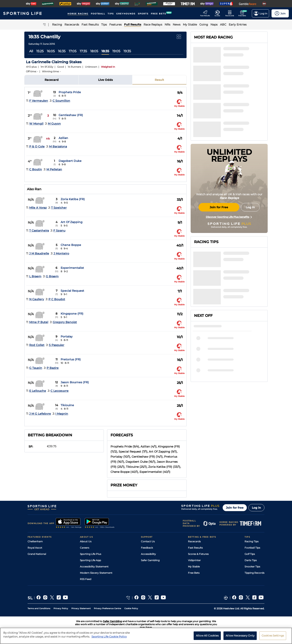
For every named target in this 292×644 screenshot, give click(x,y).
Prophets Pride (70, 92)
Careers (85, 548)
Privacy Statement (81, 608)
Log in (256, 508)
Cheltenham (35, 541)
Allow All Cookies (207, 635)
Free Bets (194, 573)
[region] (146, 636)
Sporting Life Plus (91, 554)
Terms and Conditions (39, 608)
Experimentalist (72, 268)
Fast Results (195, 548)
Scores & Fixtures (198, 554)
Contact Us (148, 541)
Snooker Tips (252, 567)
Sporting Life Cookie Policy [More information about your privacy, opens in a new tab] (109, 637)
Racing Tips (252, 541)
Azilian (63, 138)
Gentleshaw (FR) (71, 115)
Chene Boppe (71, 245)
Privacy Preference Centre (107, 608)
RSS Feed (86, 579)
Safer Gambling (150, 560)
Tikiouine (67, 405)
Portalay (67, 336)
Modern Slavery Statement (96, 573)
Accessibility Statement (94, 567)
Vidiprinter (194, 560)
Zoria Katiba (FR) (73, 199)
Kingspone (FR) (72, 314)
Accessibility (148, 554)
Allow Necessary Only (240, 635)
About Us (86, 541)
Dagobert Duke (70, 161)
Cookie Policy (131, 608)
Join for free (235, 508)
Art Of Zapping (72, 222)
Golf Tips (250, 554)
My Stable (194, 567)
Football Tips (252, 548)
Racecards (194, 541)
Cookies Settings (273, 635)
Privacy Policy (61, 608)
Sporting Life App (90, 560)
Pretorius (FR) (71, 359)
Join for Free (219, 207)
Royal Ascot (35, 548)
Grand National (37, 554)
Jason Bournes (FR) (75, 382)
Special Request (72, 291)
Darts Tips (251, 560)
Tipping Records (254, 573)
